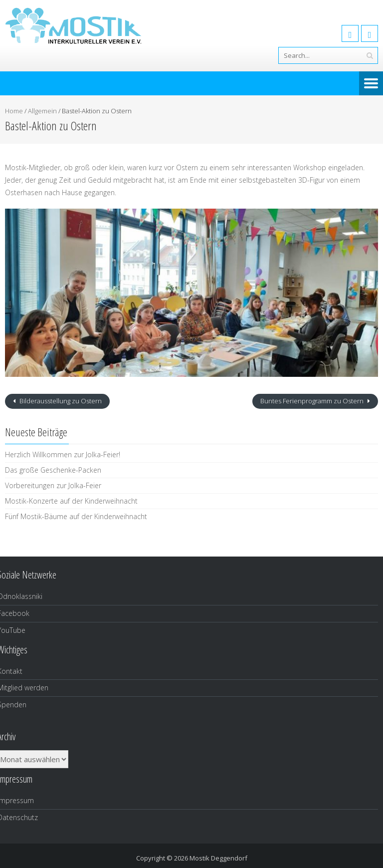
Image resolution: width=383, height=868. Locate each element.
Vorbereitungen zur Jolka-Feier (53, 485)
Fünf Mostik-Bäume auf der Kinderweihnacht (76, 516)
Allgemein (42, 111)
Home (14, 111)
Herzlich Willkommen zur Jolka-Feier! (63, 454)
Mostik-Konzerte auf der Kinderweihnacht (71, 501)
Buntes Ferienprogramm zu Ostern (313, 401)
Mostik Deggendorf (218, 858)
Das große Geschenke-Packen (53, 470)
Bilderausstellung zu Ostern (60, 401)
